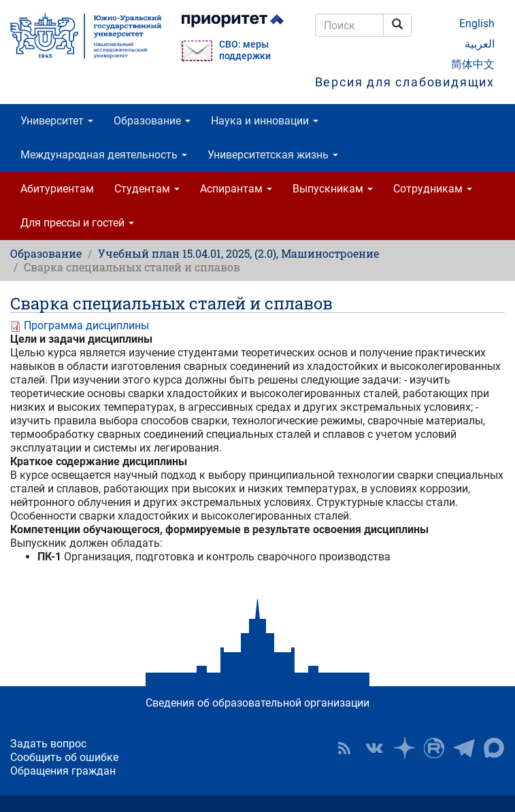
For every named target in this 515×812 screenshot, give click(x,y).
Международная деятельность (104, 155)
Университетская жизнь (273, 155)
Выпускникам (333, 189)
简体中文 (473, 64)
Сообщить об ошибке (64, 757)
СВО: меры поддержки (245, 50)
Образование (152, 121)
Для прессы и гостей (77, 223)
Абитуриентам (57, 189)
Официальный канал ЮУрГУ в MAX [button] (494, 748)
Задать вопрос (48, 744)
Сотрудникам (433, 189)
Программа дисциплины (86, 325)
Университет (57, 121)
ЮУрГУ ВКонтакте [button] (374, 748)
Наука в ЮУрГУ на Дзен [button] (404, 748)
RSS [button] (344, 748)
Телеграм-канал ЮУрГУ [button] (464, 748)
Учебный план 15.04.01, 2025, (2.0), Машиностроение (238, 253)
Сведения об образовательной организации (257, 703)
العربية (480, 44)
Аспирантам (236, 189)
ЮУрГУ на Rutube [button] (434, 748)
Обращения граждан (63, 771)
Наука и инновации (265, 121)
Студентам (147, 189)
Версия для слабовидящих (405, 82)
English (477, 23)
